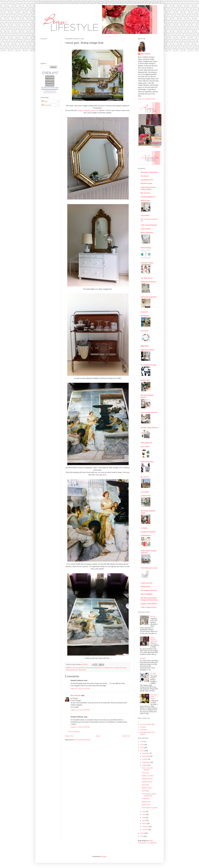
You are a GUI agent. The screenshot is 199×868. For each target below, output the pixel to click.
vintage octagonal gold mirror (88, 110)
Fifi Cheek (144, 331)
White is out (146, 805)
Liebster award (147, 782)
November (146, 756)
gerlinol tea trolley (84, 668)
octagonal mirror (109, 668)
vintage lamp (82, 670)
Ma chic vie (145, 477)
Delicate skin (146, 802)
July (144, 812)
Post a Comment (74, 732)
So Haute (144, 528)
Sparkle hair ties (147, 779)
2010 (142, 836)
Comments (47, 105)
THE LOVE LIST (146, 443)
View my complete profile (147, 99)
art (72, 668)
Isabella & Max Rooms (149, 604)
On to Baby (145, 492)
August (145, 765)
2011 (142, 833)
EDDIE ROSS (145, 587)
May (144, 818)
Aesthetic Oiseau (147, 263)
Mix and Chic (145, 193)
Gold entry (145, 773)
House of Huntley (147, 462)
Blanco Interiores (147, 233)
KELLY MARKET (147, 594)
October (145, 759)
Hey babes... (146, 791)
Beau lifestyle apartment (154, 639)
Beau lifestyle (76, 696)
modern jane (145, 380)
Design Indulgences (148, 197)
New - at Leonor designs (147, 769)
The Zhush (145, 176)
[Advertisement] (48, 148)
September (146, 762)
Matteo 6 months (148, 776)
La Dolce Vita (146, 496)
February (146, 827)
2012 (142, 751)
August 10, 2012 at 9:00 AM (80, 710)
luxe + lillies (145, 447)
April (144, 821)
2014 (142, 745)
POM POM (146, 799)
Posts (45, 101)
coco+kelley (145, 216)
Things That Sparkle (148, 532)
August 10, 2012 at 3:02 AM (80, 689)
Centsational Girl (147, 180)
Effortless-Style (146, 184)
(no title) (153, 674)
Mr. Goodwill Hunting (148, 365)
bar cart (75, 668)
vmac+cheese (146, 229)
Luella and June (147, 583)
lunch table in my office (150, 808)
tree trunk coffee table (147, 724)
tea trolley (123, 668)
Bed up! (153, 616)
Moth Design (145, 201)
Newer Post (69, 736)
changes (143, 658)
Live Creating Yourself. (149, 412)
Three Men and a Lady (149, 568)
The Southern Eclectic (149, 590)
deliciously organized (149, 297)
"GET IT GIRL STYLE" (149, 607)
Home (98, 736)
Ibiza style (145, 785)
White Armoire (147, 788)
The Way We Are (147, 278)
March (145, 824)
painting (117, 668)
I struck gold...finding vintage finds (149, 795)
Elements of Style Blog (149, 172)
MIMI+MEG (145, 346)
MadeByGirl (145, 316)
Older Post (126, 736)
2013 (142, 748)
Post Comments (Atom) (82, 740)
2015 (142, 742)
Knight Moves (146, 536)
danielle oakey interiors (149, 428)
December (146, 753)
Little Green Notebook (149, 225)
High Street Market (148, 350)
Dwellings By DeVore (148, 282)
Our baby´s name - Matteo (154, 697)
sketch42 (144, 312)
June (144, 814)
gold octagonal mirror (97, 668)
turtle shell (143, 730)
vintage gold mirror (72, 670)
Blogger (104, 857)
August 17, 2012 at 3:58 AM (80, 727)
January (145, 830)
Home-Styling (146, 248)
